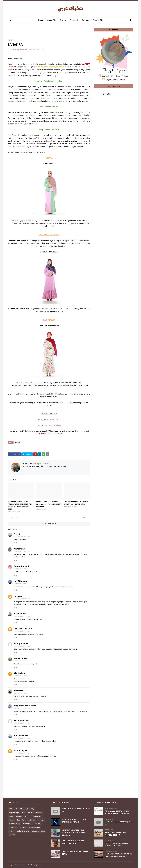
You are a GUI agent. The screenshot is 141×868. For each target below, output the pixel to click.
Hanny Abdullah (22, 643)
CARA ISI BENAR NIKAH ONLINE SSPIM (75, 853)
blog (33, 809)
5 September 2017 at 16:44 (22, 631)
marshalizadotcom (23, 628)
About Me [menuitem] (52, 20)
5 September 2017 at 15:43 (22, 616)
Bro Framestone (21, 721)
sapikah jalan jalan (23, 831)
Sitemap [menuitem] (85, 20)
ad (16, 809)
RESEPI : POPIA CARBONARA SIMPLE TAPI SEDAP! (117, 844)
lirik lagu (41, 820)
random (23, 827)
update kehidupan (39, 831)
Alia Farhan (19, 673)
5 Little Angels (20, 750)
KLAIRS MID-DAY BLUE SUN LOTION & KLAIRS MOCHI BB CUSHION (74, 833)
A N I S (17, 534)
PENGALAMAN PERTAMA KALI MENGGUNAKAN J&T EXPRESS (117, 812)
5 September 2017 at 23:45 (22, 693)
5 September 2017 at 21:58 (22, 661)
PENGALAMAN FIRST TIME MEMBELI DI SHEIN (116, 834)
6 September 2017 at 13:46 (22, 723)
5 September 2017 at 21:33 (22, 646)
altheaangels (24, 809)
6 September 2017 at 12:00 (22, 708)
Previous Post (14, 517)
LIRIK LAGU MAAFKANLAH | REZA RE (76, 810)
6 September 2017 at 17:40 (22, 738)
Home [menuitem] (41, 20)
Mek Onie (18, 691)
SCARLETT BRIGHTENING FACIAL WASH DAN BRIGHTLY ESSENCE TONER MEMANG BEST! (20, 505)
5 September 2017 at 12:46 (22, 569)
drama (30, 813)
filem (11, 816)
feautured (39, 813)
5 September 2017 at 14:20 (22, 599)
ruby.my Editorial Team (25, 706)
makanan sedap (15, 824)
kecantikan (21, 820)
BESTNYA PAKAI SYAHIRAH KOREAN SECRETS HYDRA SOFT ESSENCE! (49, 504)
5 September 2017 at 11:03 (22, 551)
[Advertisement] (51, 33)
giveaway (19, 816)
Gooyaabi (41, 865)
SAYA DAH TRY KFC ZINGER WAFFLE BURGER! (73, 842)
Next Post (86, 517)
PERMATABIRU (21, 658)
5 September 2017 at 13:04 (22, 584)
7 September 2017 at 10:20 (22, 753)
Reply (16, 543)
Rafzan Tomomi (21, 566)
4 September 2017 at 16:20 (22, 537)
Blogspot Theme (20, 865)
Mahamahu (19, 549)
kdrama (12, 820)
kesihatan (31, 820)
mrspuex (18, 596)
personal (37, 824)
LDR (11, 809)
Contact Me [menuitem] (98, 20)
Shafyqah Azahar (20, 50)
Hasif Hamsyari (21, 581)
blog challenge (14, 813)
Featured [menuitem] (74, 20)
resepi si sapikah (34, 827)
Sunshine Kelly (21, 735)
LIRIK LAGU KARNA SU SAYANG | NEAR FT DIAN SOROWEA (119, 855)
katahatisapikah (36, 816)
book (24, 813)
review (11, 40)
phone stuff (13, 827)
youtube (12, 835)
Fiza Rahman (20, 614)
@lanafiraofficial (54, 419)
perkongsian (27, 824)
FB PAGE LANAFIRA (53, 425)
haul (26, 816)
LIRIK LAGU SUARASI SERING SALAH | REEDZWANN (74, 821)
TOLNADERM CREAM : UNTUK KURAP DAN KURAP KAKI (76, 503)
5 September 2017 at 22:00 (22, 676)
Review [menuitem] (63, 20)
